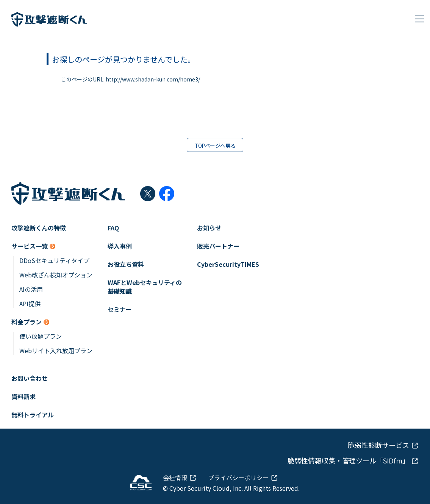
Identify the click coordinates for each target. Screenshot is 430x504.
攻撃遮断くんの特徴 (39, 228)
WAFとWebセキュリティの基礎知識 (145, 287)
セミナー (120, 309)
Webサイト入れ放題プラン (56, 351)
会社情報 (175, 477)
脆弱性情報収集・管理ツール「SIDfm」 (348, 461)
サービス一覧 (30, 246)
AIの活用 (31, 289)
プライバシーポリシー (238, 477)
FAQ (113, 228)
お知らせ (209, 228)
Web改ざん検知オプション (56, 275)
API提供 (30, 304)
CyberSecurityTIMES (228, 264)
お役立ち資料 (126, 264)
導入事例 (120, 246)
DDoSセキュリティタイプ (54, 261)
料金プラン (27, 322)
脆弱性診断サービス (378, 445)
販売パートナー (218, 246)
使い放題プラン (41, 336)
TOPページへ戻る (215, 146)
